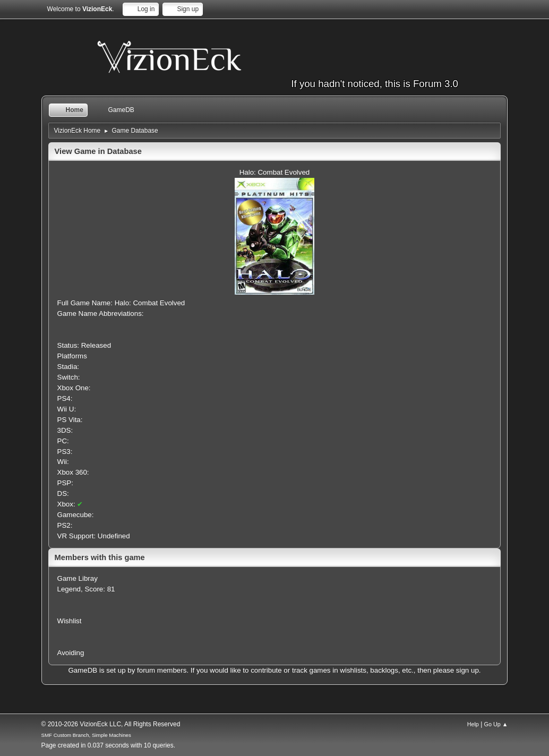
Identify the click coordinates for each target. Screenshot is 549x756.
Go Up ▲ (496, 724)
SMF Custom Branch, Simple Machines (86, 735)
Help (473, 724)
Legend (69, 589)
